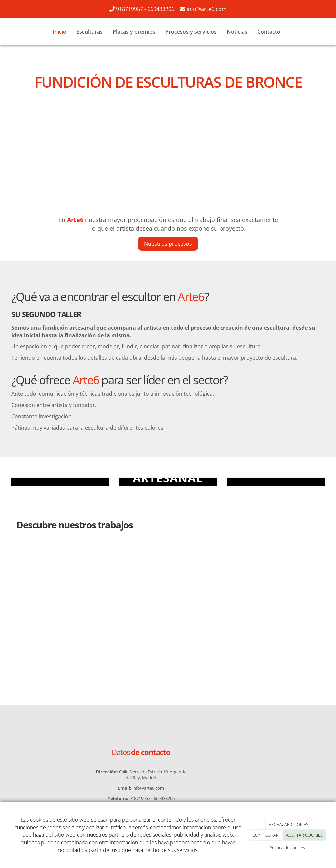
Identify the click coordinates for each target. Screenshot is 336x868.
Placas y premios (134, 32)
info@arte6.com (207, 9)
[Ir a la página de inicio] (10, 32)
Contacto (269, 32)
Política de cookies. (288, 848)
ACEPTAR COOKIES (304, 835)
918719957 (129, 9)
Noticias (237, 32)
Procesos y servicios (191, 32)
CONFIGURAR (265, 835)
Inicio (59, 32)
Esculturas (89, 32)
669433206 (161, 9)
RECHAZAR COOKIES (288, 824)
